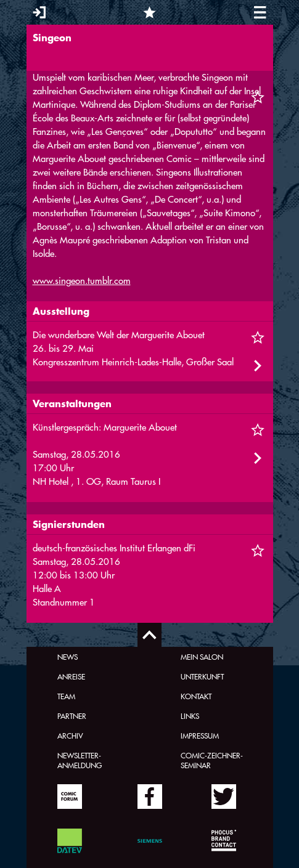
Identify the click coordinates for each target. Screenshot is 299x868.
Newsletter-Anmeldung (80, 760)
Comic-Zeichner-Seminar (212, 760)
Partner (72, 716)
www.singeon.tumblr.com (82, 281)
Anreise (71, 676)
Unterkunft (202, 676)
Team (66, 696)
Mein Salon (202, 657)
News (68, 657)
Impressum (200, 736)
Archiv (70, 736)
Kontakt (196, 696)
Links (190, 716)
